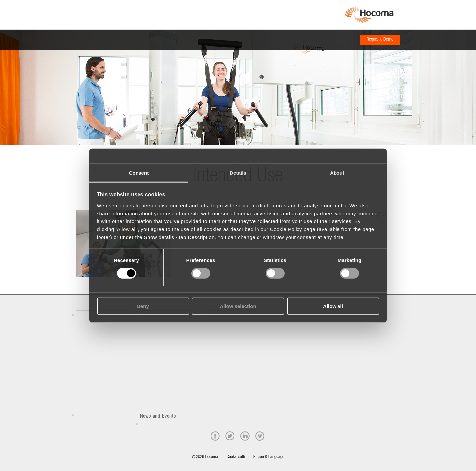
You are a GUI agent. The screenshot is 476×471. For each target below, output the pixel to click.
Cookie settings (238, 457)
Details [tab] (238, 172)
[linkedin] (245, 436)
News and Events (158, 417)
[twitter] (230, 436)
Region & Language (269, 457)
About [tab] (337, 172)
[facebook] (215, 436)
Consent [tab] (139, 172)
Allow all (333, 306)
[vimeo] (260, 436)
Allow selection (238, 306)
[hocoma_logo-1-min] (369, 15)
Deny (143, 306)
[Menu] (78, 9)
